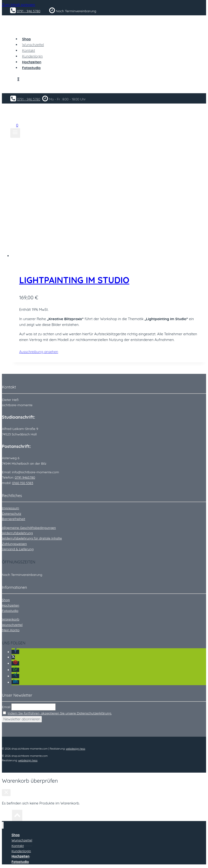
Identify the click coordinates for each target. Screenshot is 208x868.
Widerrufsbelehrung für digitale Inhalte (32, 538)
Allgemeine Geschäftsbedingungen (29, 528)
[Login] (104, 89)
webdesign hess (76, 749)
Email (6, 707)
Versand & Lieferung (18, 549)
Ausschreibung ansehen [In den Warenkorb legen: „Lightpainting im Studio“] (46, 352)
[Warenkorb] (15, 78)
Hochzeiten (11, 605)
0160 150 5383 (23, 483)
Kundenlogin (32, 56)
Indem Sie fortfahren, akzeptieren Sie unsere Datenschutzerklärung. (60, 713)
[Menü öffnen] (15, 133)
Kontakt (29, 50)
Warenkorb (11, 619)
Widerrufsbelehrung (17, 533)
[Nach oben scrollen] (7, 817)
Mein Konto (11, 630)
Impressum (11, 508)
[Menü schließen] (3, 825)
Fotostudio (10, 611)
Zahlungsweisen (14, 544)
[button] (15, 652)
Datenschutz (12, 514)
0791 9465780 (25, 477)
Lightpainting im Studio (74, 280)
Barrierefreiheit (14, 519)
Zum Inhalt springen (19, 5)
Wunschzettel (33, 45)
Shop (6, 600)
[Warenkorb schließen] (6, 793)
